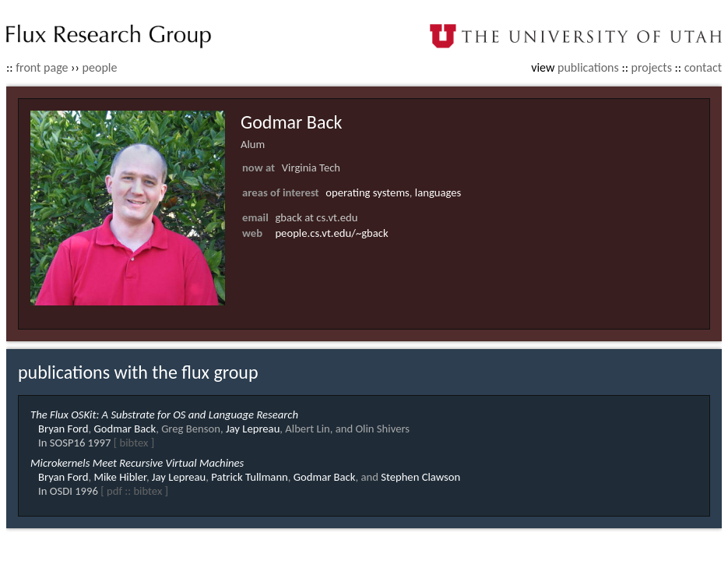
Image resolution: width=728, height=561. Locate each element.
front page (42, 67)
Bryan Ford (63, 429)
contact (703, 67)
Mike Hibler (120, 477)
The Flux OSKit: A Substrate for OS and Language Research (164, 415)
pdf (114, 491)
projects (652, 67)
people (100, 67)
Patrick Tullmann (250, 477)
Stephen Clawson (420, 477)
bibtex (134, 443)
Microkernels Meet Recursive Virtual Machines (137, 463)
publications (588, 67)
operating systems (368, 192)
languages (438, 192)
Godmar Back (125, 429)
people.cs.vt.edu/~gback (331, 233)
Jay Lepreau (253, 429)
